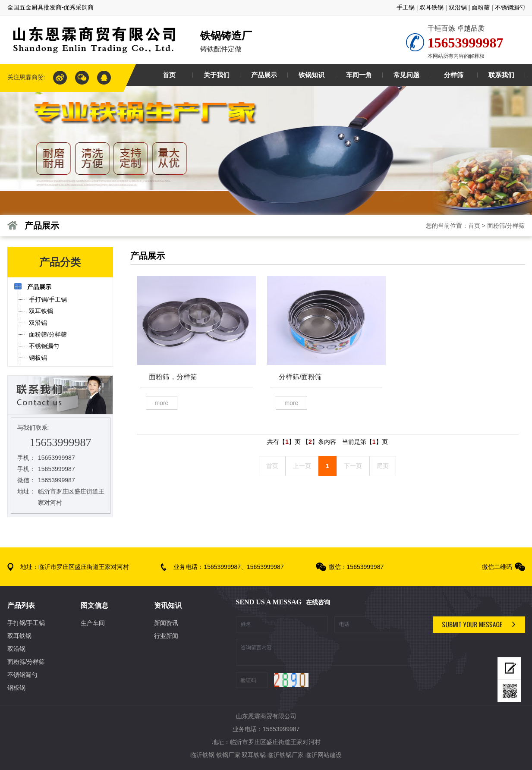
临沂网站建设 (324, 755)
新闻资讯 (166, 623)
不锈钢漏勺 (510, 7)
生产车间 (93, 623)
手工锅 (406, 7)
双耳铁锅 (431, 7)
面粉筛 (481, 7)
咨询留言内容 (331, 652)
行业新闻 (166, 636)
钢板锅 (16, 688)
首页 (474, 226)
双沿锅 (458, 7)
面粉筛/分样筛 (506, 226)
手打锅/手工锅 (26, 623)
